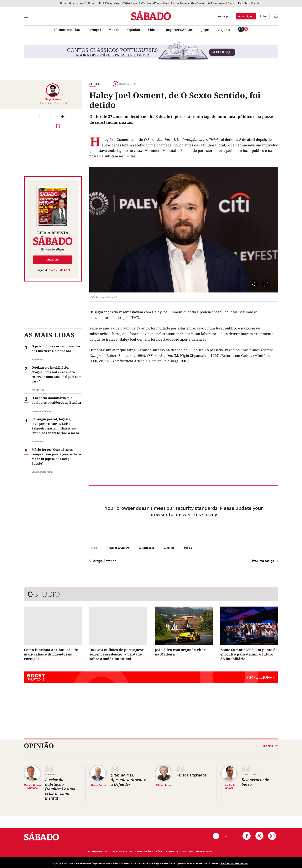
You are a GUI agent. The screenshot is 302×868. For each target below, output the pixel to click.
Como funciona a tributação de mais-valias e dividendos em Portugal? (51, 654)
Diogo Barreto (53, 99)
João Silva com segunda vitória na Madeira (182, 652)
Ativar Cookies (204, 852)
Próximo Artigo (263, 561)
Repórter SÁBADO (180, 30)
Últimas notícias (67, 30)
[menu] (26, 16)
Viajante (224, 30)
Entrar (264, 16)
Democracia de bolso (255, 782)
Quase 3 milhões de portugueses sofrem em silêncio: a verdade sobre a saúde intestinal (117, 654)
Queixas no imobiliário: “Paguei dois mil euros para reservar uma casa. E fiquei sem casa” (57, 374)
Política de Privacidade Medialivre (234, 864)
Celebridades (146, 548)
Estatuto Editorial (99, 852)
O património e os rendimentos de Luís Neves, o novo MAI (56, 349)
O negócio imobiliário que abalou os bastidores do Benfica (56, 400)
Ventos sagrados (192, 775)
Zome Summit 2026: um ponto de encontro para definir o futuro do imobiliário (249, 654)
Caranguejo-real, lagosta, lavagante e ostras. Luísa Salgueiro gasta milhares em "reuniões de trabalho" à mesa (55, 426)
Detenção (169, 548)
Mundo (114, 30)
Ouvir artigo (124, 84)
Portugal (94, 30)
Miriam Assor (164, 785)
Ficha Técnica (120, 852)
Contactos (187, 852)
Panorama (50, 774)
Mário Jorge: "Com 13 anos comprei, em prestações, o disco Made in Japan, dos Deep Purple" (56, 456)
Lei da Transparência (142, 852)
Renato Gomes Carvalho (33, 786)
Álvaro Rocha (98, 785)
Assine (246, 16)
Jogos (205, 30)
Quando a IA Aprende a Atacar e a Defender (128, 780)
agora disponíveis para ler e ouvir (151, 52)
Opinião (134, 30)
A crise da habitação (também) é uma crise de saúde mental (60, 789)
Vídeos (153, 30)
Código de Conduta (167, 852)
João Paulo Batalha (229, 786)
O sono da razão (249, 774)
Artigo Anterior (104, 561)
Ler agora (53, 260)
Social (95, 84)
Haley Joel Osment (119, 548)
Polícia (188, 548)
